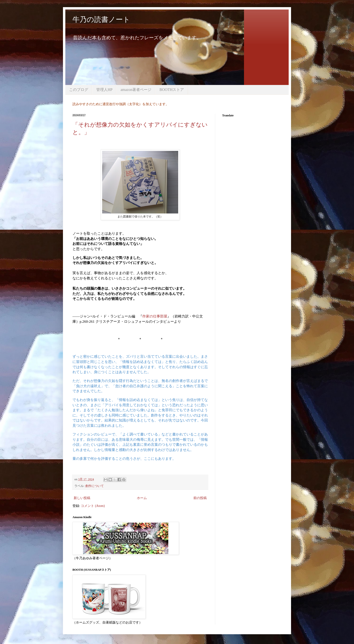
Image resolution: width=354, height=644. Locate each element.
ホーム (142, 498)
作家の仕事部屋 (155, 316)
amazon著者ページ (136, 90)
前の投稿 (200, 498)
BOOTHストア (172, 90)
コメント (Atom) (93, 506)
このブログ (79, 90)
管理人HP (104, 90)
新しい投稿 (82, 498)
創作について (95, 486)
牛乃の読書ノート (101, 19)
